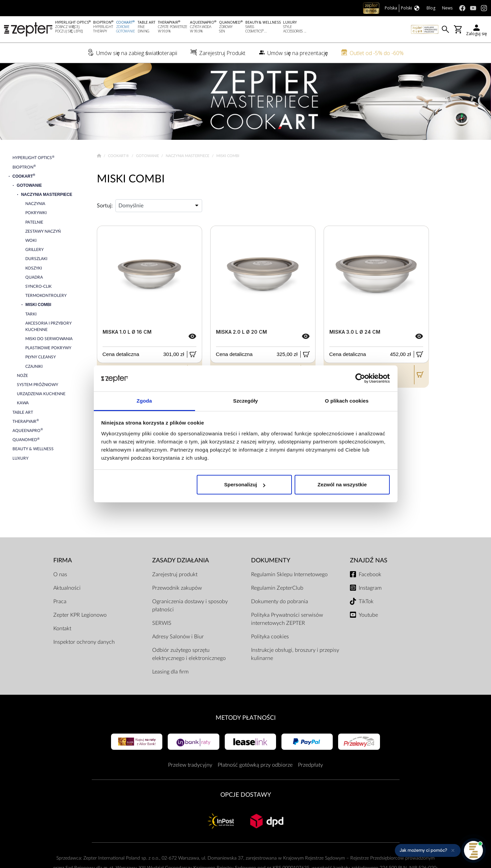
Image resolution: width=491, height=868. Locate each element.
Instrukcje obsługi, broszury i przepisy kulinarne (295, 654)
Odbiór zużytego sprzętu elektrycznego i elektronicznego (189, 654)
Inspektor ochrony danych (84, 642)
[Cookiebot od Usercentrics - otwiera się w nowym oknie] (360, 379)
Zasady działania (181, 560)
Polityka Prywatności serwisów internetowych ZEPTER (287, 619)
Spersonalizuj (245, 484)
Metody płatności (246, 718)
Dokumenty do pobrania (280, 602)
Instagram (370, 588)
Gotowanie (148, 156)
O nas (60, 575)
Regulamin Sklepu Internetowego (289, 575)
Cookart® (119, 156)
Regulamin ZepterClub (277, 588)
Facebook (370, 575)
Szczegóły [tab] (246, 401)
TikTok (366, 602)
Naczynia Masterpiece (188, 156)
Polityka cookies (270, 637)
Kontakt (62, 629)
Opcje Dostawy (246, 795)
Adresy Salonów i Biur (178, 637)
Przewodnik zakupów (177, 588)
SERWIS (162, 623)
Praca (60, 602)
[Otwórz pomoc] (473, 850)
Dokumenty (271, 560)
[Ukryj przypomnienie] (453, 850)
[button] (428, 850)
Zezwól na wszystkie (342, 484)
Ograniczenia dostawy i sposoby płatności (190, 606)
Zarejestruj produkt (175, 575)
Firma (63, 560)
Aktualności (67, 588)
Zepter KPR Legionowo (80, 615)
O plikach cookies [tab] (347, 401)
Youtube (368, 615)
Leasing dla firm (170, 672)
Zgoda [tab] (144, 401)
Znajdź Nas (369, 560)
